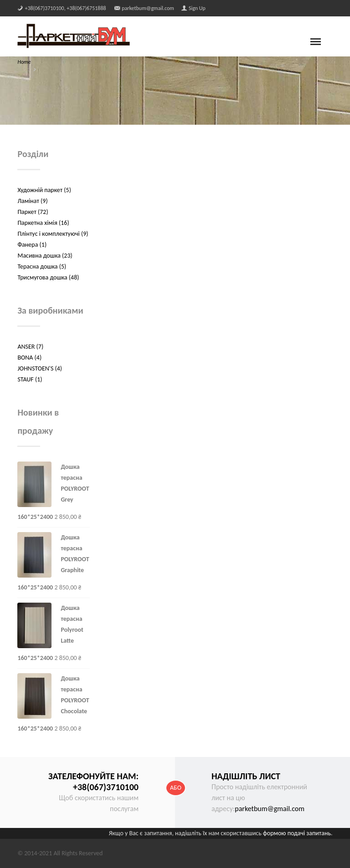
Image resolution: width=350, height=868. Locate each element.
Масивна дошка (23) (45, 256)
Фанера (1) (32, 245)
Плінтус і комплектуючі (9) (53, 234)
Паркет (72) (33, 212)
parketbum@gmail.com (270, 809)
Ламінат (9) (32, 201)
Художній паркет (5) (44, 190)
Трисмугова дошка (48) (48, 277)
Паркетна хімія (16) (43, 223)
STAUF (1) (30, 379)
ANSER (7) (30, 347)
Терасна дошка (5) (42, 266)
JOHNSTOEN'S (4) (40, 368)
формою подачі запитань (297, 833)
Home (24, 62)
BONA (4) (29, 358)
